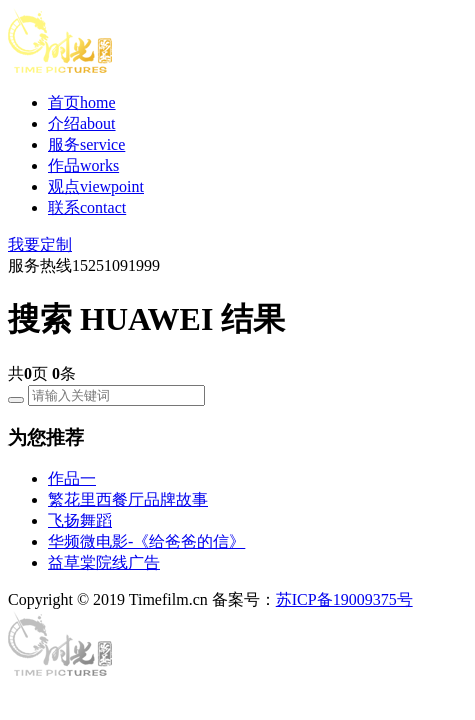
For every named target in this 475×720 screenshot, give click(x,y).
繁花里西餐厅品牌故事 (128, 499)
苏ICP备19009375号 (344, 599)
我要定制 (40, 244)
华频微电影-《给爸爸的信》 (146, 541)
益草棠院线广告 (104, 562)
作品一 (72, 478)
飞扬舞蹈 (80, 520)
